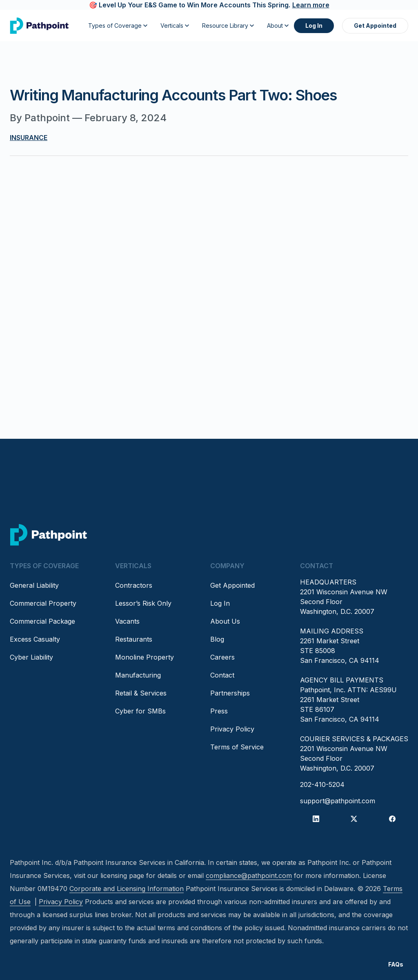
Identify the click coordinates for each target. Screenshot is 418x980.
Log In (314, 26)
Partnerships (230, 693)
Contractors (134, 585)
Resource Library (228, 26)
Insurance (29, 138)
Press (219, 711)
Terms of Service (237, 747)
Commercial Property (43, 603)
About (278, 26)
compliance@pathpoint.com (249, 876)
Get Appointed (375, 26)
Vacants (127, 621)
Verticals (175, 26)
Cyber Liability (31, 657)
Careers (222, 657)
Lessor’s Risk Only (143, 603)
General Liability (34, 585)
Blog (217, 639)
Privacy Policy (232, 729)
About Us (225, 621)
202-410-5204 (322, 784)
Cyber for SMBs (140, 711)
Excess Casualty (35, 639)
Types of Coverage (118, 26)
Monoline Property (145, 657)
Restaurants (134, 639)
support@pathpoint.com (338, 801)
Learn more (311, 5)
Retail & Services (141, 693)
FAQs (396, 964)
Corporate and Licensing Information (127, 889)
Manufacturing (138, 675)
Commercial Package (42, 621)
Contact (222, 675)
